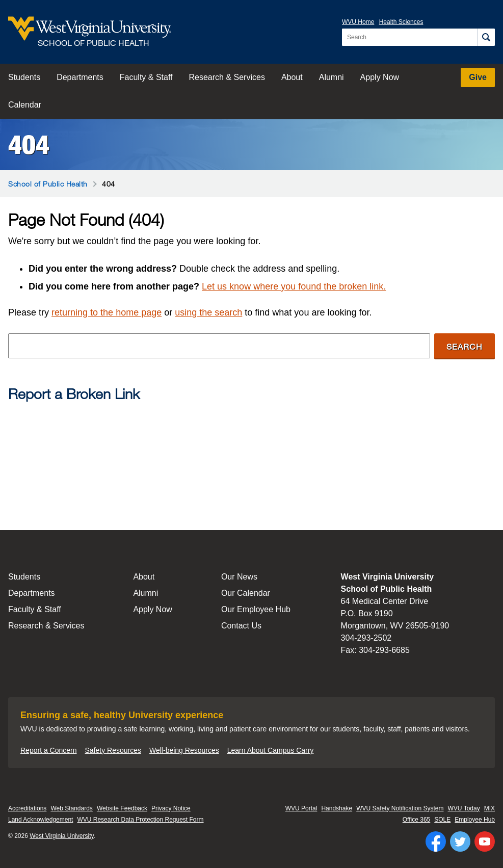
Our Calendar (246, 593)
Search (465, 346)
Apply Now (380, 77)
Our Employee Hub (256, 609)
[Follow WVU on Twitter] (460, 841)
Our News (239, 577)
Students (24, 77)
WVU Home (358, 22)
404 (29, 145)
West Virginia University (61, 836)
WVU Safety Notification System (400, 808)
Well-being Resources (184, 750)
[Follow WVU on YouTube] (485, 841)
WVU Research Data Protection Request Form (140, 820)
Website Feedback (122, 808)
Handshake (337, 808)
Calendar (25, 105)
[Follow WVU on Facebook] (436, 841)
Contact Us (241, 626)
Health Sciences (401, 22)
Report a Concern (49, 750)
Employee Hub (475, 820)
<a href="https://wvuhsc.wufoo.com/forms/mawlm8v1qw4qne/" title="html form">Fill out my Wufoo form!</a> (251, 449)
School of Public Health (48, 184)
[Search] (486, 37)
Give (478, 77)
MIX (489, 808)
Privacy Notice (171, 808)
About (292, 77)
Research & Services (227, 77)
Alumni (332, 77)
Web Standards (72, 808)
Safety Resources (113, 750)
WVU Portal (301, 808)
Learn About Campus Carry (271, 750)
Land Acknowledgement (41, 820)
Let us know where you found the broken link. (294, 286)
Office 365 (416, 820)
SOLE (442, 820)
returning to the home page (107, 312)
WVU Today (464, 808)
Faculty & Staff (146, 77)
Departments (80, 77)
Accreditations (27, 808)
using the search (208, 312)
